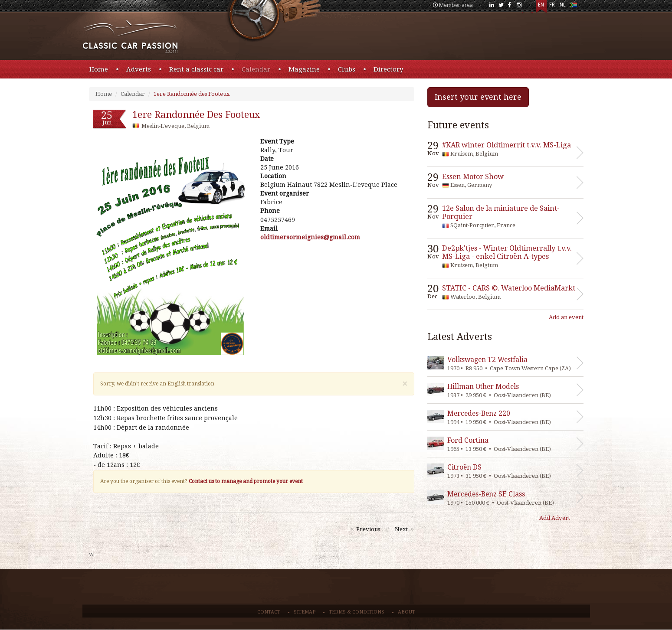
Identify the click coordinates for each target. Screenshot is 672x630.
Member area (456, 5)
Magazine (304, 69)
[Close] (405, 384)
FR (552, 5)
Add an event (566, 317)
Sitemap (305, 612)
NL (563, 5)
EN (541, 5)
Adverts (139, 69)
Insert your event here (478, 97)
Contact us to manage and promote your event (246, 481)
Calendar (256, 69)
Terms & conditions (357, 612)
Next (401, 529)
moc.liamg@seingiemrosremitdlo (310, 237)
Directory (388, 69)
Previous (368, 529)
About (406, 612)
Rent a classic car (196, 69)
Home (99, 69)
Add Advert (555, 518)
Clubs (347, 69)
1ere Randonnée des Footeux (192, 94)
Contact (269, 612)
